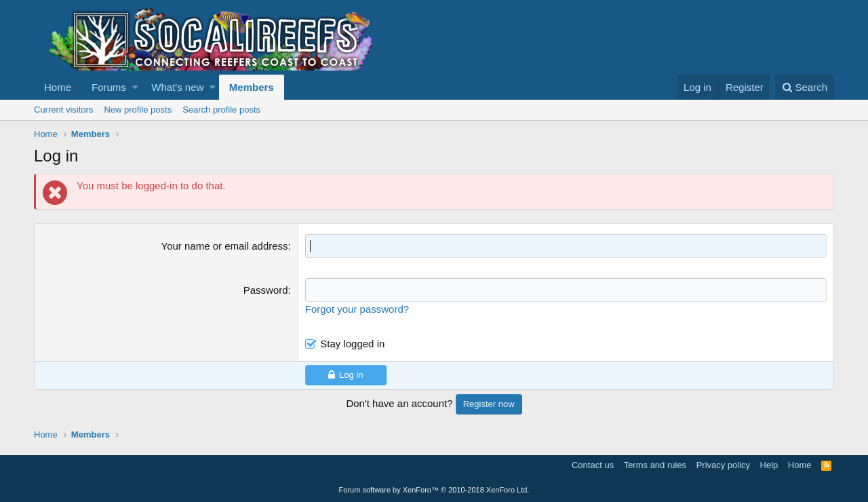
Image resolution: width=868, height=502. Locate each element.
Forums (109, 87)
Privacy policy (723, 465)
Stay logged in (352, 344)
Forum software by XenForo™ (434, 490)
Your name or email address (225, 246)
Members (252, 87)
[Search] (805, 87)
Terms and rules (655, 465)
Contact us (593, 465)
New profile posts (138, 110)
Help (769, 465)
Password (266, 290)
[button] (135, 87)
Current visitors (63, 110)
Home (58, 87)
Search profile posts (221, 110)
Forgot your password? (357, 309)
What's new (177, 87)
